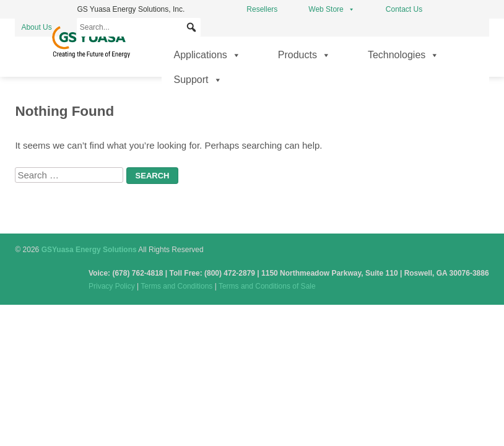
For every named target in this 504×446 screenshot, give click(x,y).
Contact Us (404, 9)
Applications (207, 55)
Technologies (403, 55)
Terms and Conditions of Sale (267, 286)
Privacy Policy (112, 286)
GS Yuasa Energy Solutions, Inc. (131, 9)
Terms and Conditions (176, 286)
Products (304, 55)
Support (198, 80)
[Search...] (139, 27)
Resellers (262, 9)
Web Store (331, 9)
